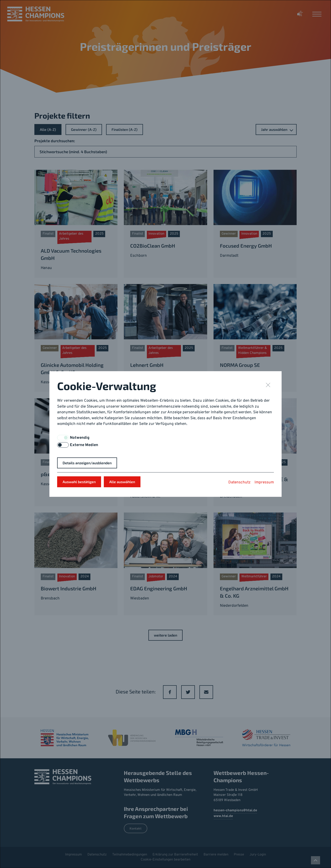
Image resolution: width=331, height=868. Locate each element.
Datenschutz (239, 482)
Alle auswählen (122, 482)
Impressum (264, 482)
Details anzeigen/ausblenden (87, 463)
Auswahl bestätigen (79, 482)
